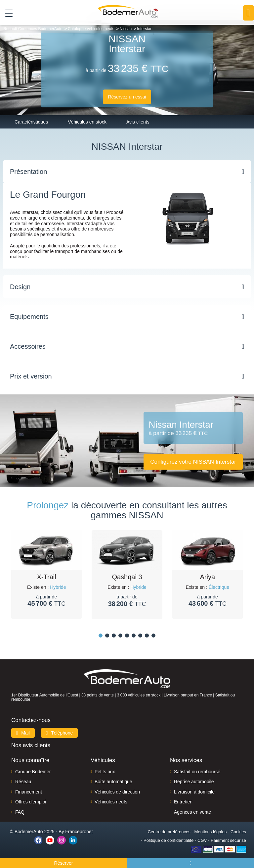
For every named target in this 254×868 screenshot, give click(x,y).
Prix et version (31, 376)
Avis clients (138, 122)
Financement (29, 792)
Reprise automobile (194, 782)
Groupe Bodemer (33, 772)
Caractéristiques (31, 122)
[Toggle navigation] (6, 13)
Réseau (23, 782)
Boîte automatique (113, 782)
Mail (23, 733)
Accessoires (28, 346)
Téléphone (60, 733)
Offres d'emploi (31, 802)
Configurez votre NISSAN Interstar (193, 461)
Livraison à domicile (194, 792)
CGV (202, 840)
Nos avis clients (31, 745)
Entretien (183, 802)
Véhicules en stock (87, 122)
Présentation (28, 172)
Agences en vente (192, 812)
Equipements (29, 317)
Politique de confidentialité (169, 840)
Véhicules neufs (111, 802)
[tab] (127, 172)
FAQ (20, 812)
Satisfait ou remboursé (197, 772)
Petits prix (105, 772)
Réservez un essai (127, 97)
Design (20, 287)
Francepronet (79, 832)
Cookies (238, 832)
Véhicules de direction (117, 792)
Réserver (64, 863)
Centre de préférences (169, 832)
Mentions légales (211, 832)
